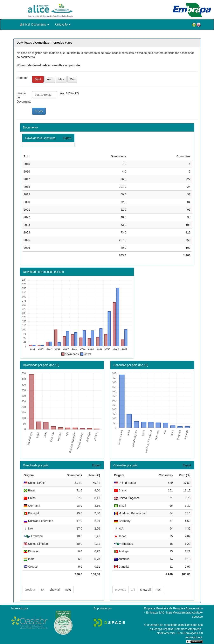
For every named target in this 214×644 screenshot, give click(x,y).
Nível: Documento (34, 24)
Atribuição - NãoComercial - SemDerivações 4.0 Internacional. (180, 633)
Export (67, 138)
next (68, 590)
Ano (50, 79)
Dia (72, 79)
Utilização (63, 24)
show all (55, 590)
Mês (61, 79)
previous (30, 590)
